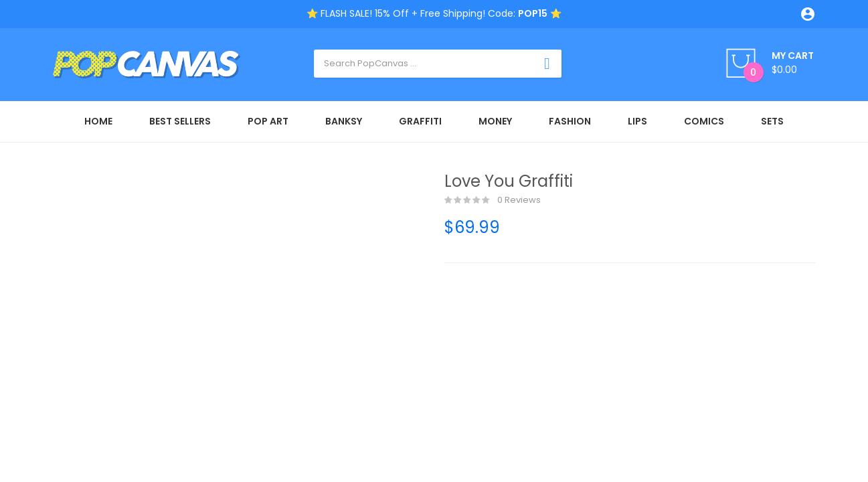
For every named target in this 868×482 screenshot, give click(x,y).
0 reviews (493, 200)
